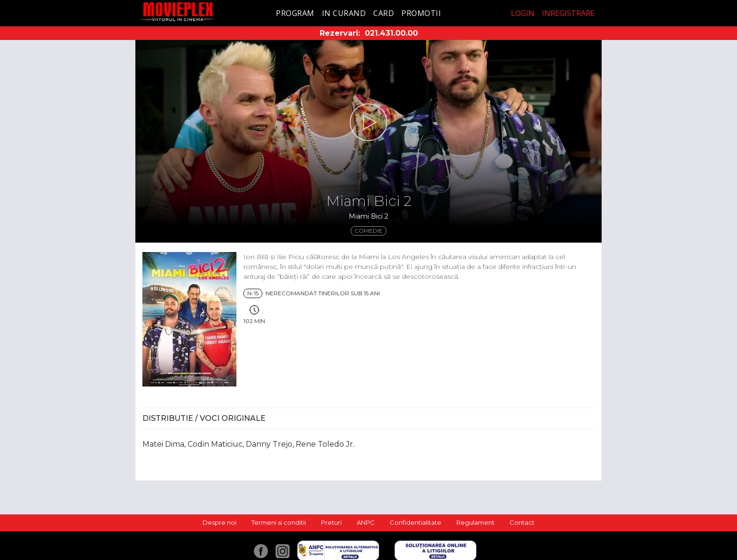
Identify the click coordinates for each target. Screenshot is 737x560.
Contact (522, 522)
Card (384, 13)
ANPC (366, 522)
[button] (368, 122)
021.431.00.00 (391, 33)
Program (295, 13)
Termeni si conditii (279, 522)
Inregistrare (568, 13)
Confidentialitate (416, 522)
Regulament (475, 522)
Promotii (421, 13)
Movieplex (178, 12)
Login (523, 13)
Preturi (331, 522)
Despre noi (220, 522)
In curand (344, 13)
